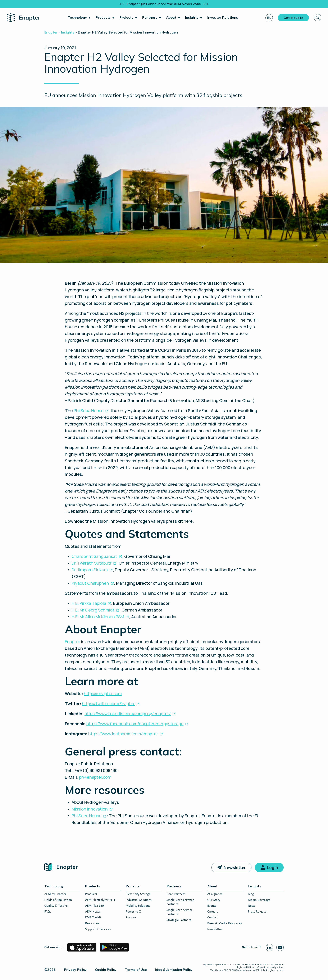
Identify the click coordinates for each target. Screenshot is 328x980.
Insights (192, 17)
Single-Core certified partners (180, 902)
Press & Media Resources (225, 923)
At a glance (215, 894)
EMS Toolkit (93, 918)
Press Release (257, 912)
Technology (77, 17)
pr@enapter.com (95, 777)
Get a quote (293, 18)
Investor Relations (223, 17)
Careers (213, 912)
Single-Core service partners (180, 912)
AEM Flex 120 (94, 906)
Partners (150, 17)
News (252, 906)
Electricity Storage (138, 894)
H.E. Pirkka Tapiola (89, 603)
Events (212, 906)
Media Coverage (259, 900)
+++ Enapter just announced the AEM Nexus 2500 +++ (164, 4)
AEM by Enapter (55, 894)
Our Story (214, 900)
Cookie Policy (106, 970)
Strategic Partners (179, 920)
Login (272, 867)
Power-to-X (133, 912)
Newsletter (235, 867)
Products (103, 17)
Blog (251, 894)
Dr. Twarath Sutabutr (92, 563)
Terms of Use (136, 970)
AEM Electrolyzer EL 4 (100, 900)
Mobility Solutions (138, 906)
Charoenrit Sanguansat (94, 556)
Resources (92, 923)
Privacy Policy (75, 970)
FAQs (48, 912)
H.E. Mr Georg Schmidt (93, 610)
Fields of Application (58, 900)
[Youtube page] (280, 947)
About (171, 17)
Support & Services (98, 929)
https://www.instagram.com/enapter (123, 734)
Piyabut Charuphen (90, 583)
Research (132, 918)
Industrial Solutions (139, 900)
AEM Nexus (93, 912)
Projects (126, 17)
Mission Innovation (90, 809)
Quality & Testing (56, 906)
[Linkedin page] (269, 947)
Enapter (72, 642)
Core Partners (176, 894)
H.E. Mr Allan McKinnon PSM (98, 617)
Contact (213, 918)
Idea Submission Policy (174, 970)
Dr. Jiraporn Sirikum (90, 570)
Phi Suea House (89, 410)
